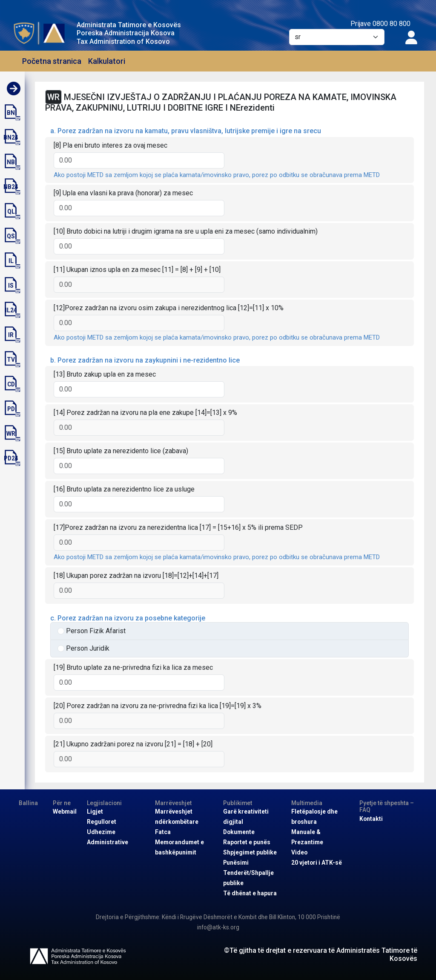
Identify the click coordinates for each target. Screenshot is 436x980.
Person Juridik (88, 648)
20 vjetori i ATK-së (317, 863)
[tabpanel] (229, 432)
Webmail (65, 811)
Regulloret (102, 822)
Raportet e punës (247, 842)
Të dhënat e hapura (250, 893)
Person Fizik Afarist (96, 631)
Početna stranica (52, 61)
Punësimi (236, 863)
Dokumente (239, 832)
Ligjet (95, 811)
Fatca (163, 832)
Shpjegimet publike (250, 852)
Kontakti (371, 819)
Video (299, 852)
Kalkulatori (107, 61)
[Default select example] (337, 37)
